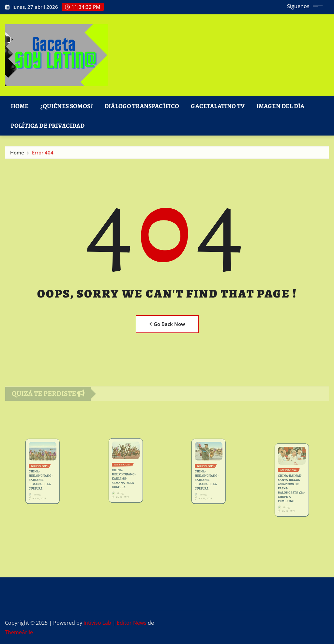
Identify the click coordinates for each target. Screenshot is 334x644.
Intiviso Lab (97, 623)
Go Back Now (167, 324)
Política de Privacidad (48, 126)
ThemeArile (19, 632)
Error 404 (43, 154)
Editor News (132, 623)
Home (20, 106)
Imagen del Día (280, 106)
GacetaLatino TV (218, 106)
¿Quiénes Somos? (67, 106)
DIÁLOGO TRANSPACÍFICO (142, 106)
